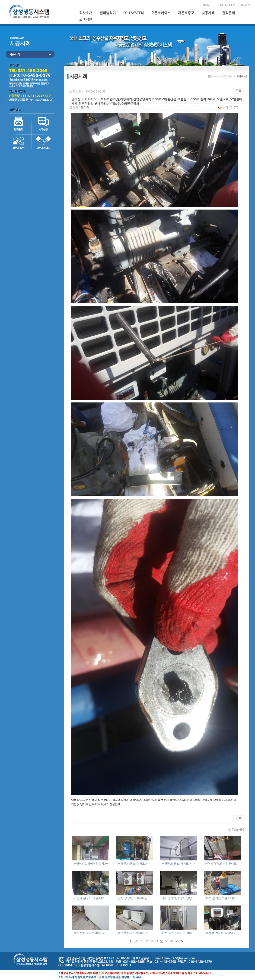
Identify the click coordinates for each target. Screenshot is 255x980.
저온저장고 (186, 13)
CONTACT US (226, 5)
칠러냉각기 (108, 13)
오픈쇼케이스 (161, 13)
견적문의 (229, 13)
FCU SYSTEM (134, 13)
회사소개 (86, 13)
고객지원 (86, 19)
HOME (207, 5)
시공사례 (208, 13)
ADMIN (245, 5)
